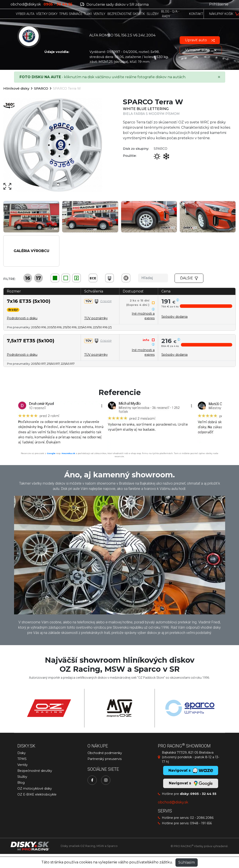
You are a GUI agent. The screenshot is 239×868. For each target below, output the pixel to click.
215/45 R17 (53, 364)
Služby (22, 777)
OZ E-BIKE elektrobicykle (37, 794)
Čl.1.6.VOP (106, 301)
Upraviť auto (200, 40)
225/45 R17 (68, 364)
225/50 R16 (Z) (102, 327)
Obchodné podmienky (105, 753)
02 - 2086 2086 (202, 818)
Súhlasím (187, 862)
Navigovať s (191, 783)
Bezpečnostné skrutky (35, 771)
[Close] (219, 77)
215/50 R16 (70, 327)
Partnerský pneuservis (105, 759)
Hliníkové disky (16, 88)
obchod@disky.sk (26, 4)
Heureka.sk (68, 453)
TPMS (22, 759)
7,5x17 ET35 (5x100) (31, 341)
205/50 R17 (38, 364)
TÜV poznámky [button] (96, 318)
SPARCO (41, 88)
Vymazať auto (201, 50)
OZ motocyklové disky (35, 789)
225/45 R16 (85, 327)
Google (51, 453)
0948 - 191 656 (201, 823)
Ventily (23, 765)
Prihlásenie (219, 4)
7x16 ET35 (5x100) (29, 301)
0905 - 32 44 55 (203, 794)
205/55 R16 (54, 327)
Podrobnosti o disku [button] (22, 318)
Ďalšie (189, 278)
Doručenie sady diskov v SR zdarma (114, 5)
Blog (21, 783)
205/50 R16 (39, 327)
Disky (22, 753)
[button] (206, 306)
